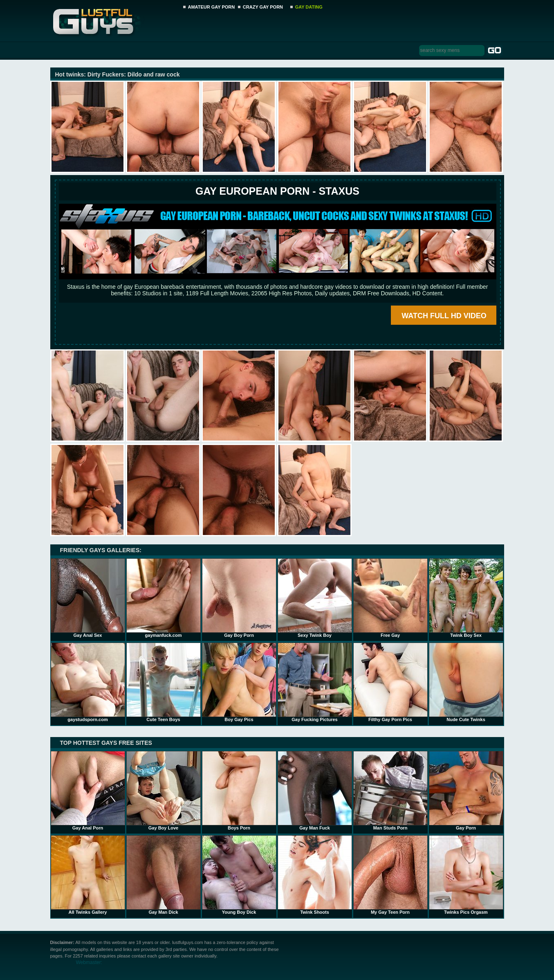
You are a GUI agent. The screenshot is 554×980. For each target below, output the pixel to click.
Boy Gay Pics (239, 682)
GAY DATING (309, 7)
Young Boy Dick (239, 875)
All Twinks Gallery (88, 875)
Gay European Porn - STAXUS (277, 191)
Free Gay (390, 598)
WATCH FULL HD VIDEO (444, 316)
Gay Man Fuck (315, 791)
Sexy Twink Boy (315, 598)
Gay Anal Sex (88, 598)
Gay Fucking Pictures (315, 682)
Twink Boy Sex (466, 598)
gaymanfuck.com (164, 598)
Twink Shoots (315, 875)
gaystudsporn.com (88, 682)
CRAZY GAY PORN (263, 7)
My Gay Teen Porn (390, 875)
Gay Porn (466, 791)
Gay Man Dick (164, 875)
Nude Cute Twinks (466, 682)
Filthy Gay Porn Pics (390, 682)
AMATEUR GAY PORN (212, 7)
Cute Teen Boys (164, 682)
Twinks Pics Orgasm (466, 875)
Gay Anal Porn (88, 791)
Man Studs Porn (390, 791)
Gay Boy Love (164, 791)
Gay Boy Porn (239, 598)
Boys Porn (239, 791)
